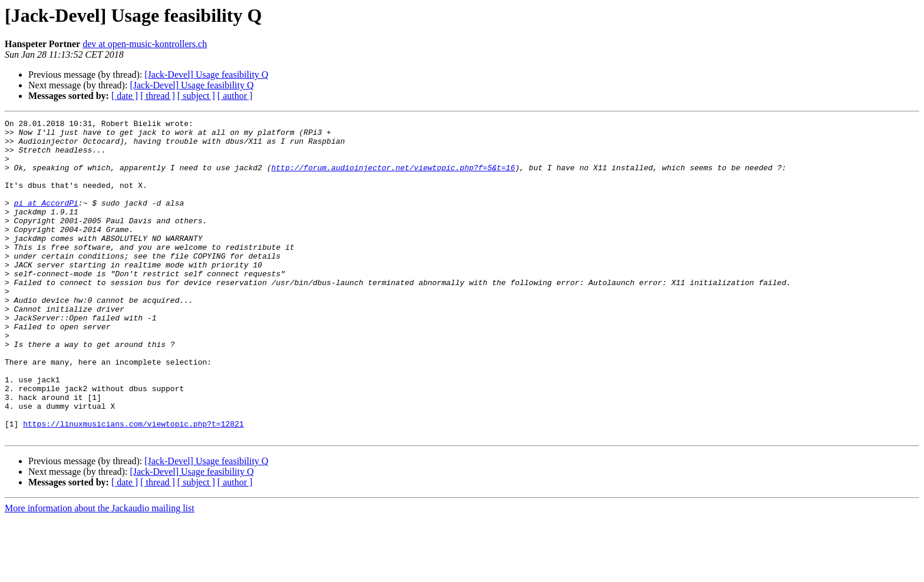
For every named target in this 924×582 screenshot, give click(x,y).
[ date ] (125, 96)
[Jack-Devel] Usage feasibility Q (206, 75)
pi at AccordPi (46, 220)
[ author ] (235, 96)
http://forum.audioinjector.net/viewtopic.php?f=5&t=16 (393, 178)
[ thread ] (158, 96)
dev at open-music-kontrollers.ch (145, 44)
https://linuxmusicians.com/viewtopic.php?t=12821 (133, 485)
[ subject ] (196, 96)
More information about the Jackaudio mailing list (100, 572)
